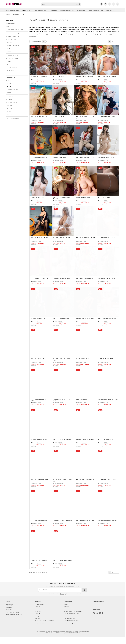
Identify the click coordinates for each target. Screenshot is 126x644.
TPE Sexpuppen (27, 10)
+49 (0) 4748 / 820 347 (14, 619)
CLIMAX (9, 74)
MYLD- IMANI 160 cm (81, 406)
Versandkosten (53, 638)
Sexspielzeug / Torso (41, 10)
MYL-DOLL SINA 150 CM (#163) (39, 446)
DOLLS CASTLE (11, 77)
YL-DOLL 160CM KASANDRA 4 (39, 567)
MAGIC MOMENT (12, 96)
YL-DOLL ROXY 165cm (104, 204)
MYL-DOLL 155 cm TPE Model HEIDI (107, 486)
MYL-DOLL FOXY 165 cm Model (61, 244)
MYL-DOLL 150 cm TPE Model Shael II (85, 527)
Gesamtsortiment (10, 24)
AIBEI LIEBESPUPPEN (13, 55)
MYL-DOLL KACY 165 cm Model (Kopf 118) (86, 124)
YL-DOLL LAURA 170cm (60, 123)
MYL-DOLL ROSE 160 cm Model (106, 244)
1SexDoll (9, 49)
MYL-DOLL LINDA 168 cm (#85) (107, 123)
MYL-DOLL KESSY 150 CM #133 (39, 527)
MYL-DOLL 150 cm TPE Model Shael (63, 527)
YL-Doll (9, 87)
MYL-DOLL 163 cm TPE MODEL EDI (85, 486)
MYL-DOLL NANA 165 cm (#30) (62, 325)
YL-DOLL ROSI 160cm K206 (83, 204)
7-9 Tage (39, 87)
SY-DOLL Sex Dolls (12, 102)
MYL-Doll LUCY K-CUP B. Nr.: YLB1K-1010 (63, 487)
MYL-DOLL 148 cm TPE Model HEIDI (63, 446)
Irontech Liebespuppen (13, 46)
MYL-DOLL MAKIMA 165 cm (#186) (85, 325)
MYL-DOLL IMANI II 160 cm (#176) (85, 285)
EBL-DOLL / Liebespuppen (14, 33)
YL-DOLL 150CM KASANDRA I (106, 446)
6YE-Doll (10, 115)
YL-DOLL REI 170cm (58, 83)
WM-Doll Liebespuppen (13, 118)
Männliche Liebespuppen (67, 10)
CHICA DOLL (11, 71)
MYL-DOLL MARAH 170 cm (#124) (85, 164)
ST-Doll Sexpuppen (12, 68)
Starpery (9, 42)
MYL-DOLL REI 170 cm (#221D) (39, 83)
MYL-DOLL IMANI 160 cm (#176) (39, 285)
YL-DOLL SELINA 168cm (37, 204)
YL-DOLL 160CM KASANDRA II (106, 365)
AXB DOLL (10, 105)
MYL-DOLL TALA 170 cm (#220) (84, 83)
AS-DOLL (10, 80)
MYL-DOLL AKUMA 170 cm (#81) (107, 164)
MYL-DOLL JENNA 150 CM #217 (39, 486)
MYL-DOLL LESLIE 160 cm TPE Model (39, 406)
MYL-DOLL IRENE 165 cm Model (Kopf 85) (62, 205)
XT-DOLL (10, 109)
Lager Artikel (82, 10)
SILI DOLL (10, 65)
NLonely (9, 83)
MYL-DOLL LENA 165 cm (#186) (62, 285)
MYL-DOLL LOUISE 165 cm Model (107, 83)
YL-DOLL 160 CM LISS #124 (83, 365)
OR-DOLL (10, 93)
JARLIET (9, 61)
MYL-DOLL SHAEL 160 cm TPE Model (61, 406)
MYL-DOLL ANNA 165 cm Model (39, 244)
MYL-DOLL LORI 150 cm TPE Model (85, 446)
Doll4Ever (10, 112)
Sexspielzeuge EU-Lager (96, 10)
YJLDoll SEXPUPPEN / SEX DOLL (16, 30)
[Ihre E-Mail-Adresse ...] (60, 597)
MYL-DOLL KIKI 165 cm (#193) (39, 325)
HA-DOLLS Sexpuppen (13, 58)
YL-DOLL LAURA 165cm (60, 164)
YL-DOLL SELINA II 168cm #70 (39, 164)
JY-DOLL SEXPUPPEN (13, 90)
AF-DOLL (10, 52)
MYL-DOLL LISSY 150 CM (38, 365)
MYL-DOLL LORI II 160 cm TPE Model (108, 527)
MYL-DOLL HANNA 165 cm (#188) (107, 285)
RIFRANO (10, 99)
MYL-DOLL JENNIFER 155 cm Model (85, 244)
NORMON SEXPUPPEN (13, 36)
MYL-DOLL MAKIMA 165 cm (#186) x (108, 325)
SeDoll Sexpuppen (12, 39)
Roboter (54, 10)
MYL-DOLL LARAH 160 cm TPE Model (61, 366)
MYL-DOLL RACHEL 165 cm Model (40, 123)
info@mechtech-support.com (15, 621)
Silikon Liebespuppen (12, 10)
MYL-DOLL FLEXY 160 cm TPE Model (108, 406)
